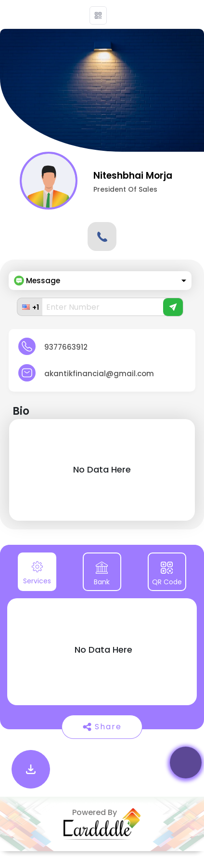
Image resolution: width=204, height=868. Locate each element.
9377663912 (66, 347)
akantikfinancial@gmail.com (99, 374)
